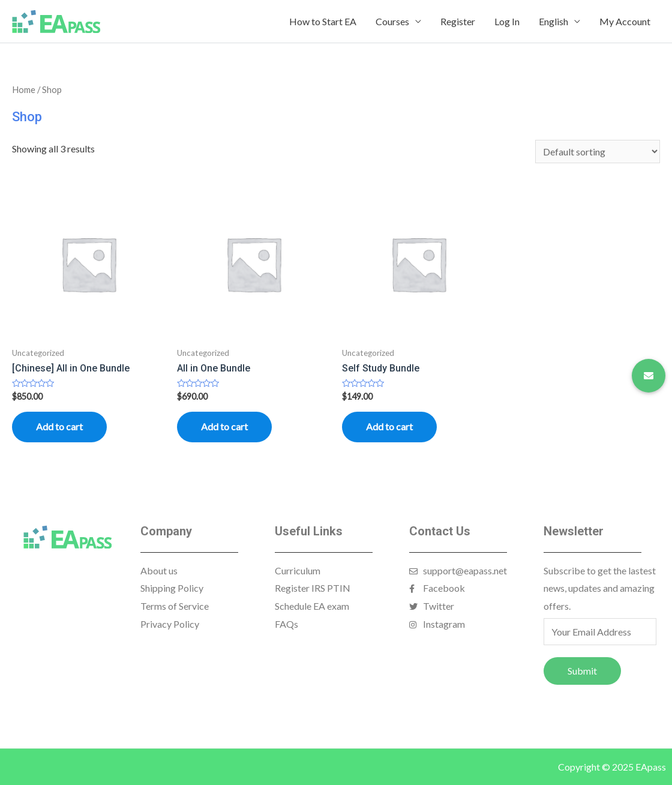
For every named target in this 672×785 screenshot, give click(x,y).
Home (24, 89)
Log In (507, 21)
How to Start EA (323, 21)
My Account (625, 21)
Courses (392, 21)
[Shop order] (598, 152)
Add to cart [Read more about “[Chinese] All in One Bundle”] (59, 426)
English (553, 21)
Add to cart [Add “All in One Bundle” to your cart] (224, 426)
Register (458, 21)
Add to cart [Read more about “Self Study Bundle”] (389, 426)
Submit (582, 671)
